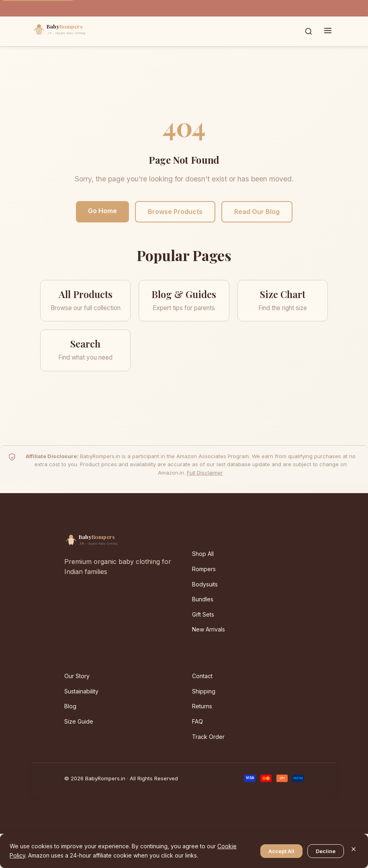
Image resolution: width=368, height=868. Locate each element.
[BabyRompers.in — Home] (76, 31)
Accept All (281, 851)
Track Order (208, 737)
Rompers (204, 569)
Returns (202, 706)
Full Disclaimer (205, 473)
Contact (202, 676)
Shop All (203, 554)
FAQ (197, 721)
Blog (70, 706)
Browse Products (175, 212)
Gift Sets (203, 614)
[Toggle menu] (328, 31)
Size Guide (79, 721)
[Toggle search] (309, 31)
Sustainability (81, 691)
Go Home (102, 211)
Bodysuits (205, 584)
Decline (326, 851)
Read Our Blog (257, 212)
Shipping (204, 691)
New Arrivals (209, 629)
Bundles (203, 599)
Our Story (77, 676)
